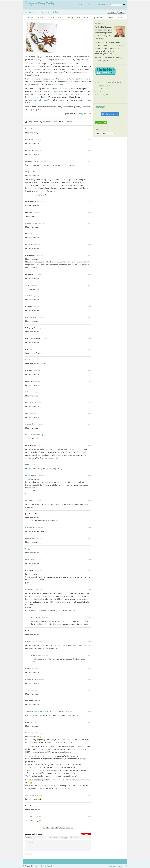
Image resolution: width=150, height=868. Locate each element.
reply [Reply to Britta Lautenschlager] (89, 339)
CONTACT (101, 5)
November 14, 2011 (48, 122)
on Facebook (103, 89)
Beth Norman (30, 500)
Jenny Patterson (31, 679)
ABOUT (91, 5)
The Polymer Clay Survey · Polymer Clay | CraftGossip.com (45, 711)
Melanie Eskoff (30, 527)
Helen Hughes (30, 560)
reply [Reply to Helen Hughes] (89, 560)
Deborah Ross (30, 538)
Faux (79, 18)
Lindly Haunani (85, 113)
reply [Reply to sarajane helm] (89, 172)
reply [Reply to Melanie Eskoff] (89, 527)
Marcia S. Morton (31, 223)
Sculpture (121, 18)
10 (68, 827)
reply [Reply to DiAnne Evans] (89, 274)
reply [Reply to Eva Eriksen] (89, 140)
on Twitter (102, 92)
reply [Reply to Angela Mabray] (89, 424)
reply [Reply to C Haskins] (89, 306)
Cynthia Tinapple (47, 866)
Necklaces (51, 18)
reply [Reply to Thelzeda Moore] (89, 806)
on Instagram (103, 94)
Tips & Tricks (29, 18)
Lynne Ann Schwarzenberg (34, 435)
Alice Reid (29, 296)
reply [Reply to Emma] (89, 349)
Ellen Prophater (31, 317)
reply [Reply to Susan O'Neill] (89, 795)
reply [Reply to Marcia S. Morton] (89, 223)
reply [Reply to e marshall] (89, 371)
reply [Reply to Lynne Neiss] (89, 403)
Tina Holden (29, 817)
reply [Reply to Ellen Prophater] (89, 317)
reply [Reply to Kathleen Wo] (89, 150)
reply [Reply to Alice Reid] (89, 296)
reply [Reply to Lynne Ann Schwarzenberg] (89, 435)
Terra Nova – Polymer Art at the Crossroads (48, 91)
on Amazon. (115, 61)
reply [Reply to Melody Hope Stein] (89, 328)
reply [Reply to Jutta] (89, 722)
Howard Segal (30, 733)
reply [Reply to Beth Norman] (89, 500)
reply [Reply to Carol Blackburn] (89, 475)
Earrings (71, 18)
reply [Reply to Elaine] (89, 392)
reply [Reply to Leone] (89, 234)
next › (121, 12)
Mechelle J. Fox (30, 642)
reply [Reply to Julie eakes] (89, 570)
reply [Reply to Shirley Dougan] (89, 255)
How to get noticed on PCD (117, 866)
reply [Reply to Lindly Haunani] (89, 617)
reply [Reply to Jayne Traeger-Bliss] (89, 514)
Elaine (27, 392)
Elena (40, 834)
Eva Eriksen (29, 140)
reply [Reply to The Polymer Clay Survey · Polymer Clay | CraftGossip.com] (89, 711)
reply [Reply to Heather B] (89, 212)
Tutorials (40, 18)
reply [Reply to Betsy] (89, 549)
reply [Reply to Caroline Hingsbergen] (89, 701)
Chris (27, 690)
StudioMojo (109, 54)
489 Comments (66, 122)
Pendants (61, 18)
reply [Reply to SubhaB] (89, 360)
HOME (81, 5)
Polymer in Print (98, 18)
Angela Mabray (30, 424)
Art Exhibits (111, 18)
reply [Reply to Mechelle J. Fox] (89, 642)
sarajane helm (30, 172)
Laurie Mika (29, 465)
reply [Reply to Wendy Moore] (89, 589)
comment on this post (38, 100)
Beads (86, 18)
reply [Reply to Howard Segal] (89, 733)
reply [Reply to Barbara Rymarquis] (89, 129)
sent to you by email (105, 86)
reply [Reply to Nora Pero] (89, 381)
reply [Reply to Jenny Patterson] (89, 679)
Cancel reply (86, 834)
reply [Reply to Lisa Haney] (89, 631)
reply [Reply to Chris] (89, 285)
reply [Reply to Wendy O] (89, 669)
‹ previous (112, 12)
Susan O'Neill (30, 795)
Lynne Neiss (29, 403)
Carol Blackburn (31, 475)
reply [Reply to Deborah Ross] (89, 538)
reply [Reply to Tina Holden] (89, 817)
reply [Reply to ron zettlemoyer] (89, 202)
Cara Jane (29, 244)
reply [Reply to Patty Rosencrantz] (89, 161)
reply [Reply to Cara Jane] (89, 244)
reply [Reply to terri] (89, 413)
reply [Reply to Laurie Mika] (89, 465)
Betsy (27, 549)
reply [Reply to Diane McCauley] (89, 445)
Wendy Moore (30, 589)
